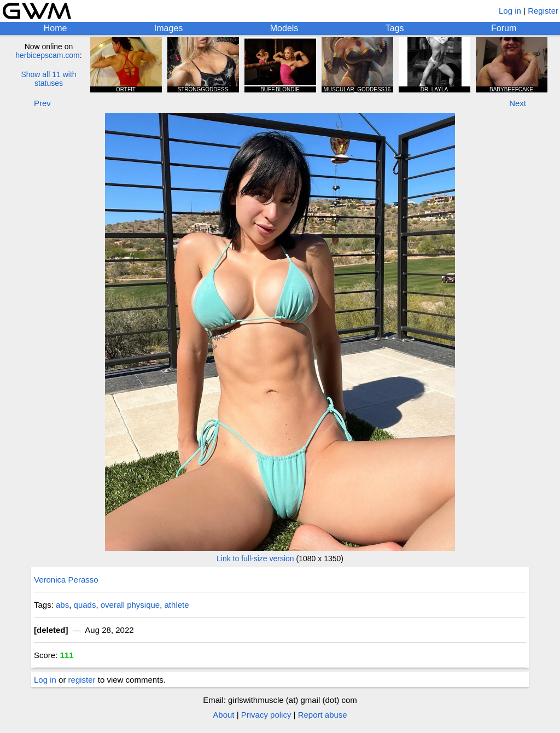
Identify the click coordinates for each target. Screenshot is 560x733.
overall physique (130, 605)
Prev (42, 103)
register (82, 680)
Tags (395, 28)
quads (85, 605)
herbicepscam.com (48, 55)
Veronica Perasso (66, 580)
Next (518, 103)
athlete (177, 605)
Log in (510, 11)
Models (284, 28)
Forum (504, 28)
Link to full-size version (255, 559)
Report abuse (323, 715)
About (223, 715)
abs (62, 605)
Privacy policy (266, 715)
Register (543, 11)
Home (56, 28)
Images (168, 28)
